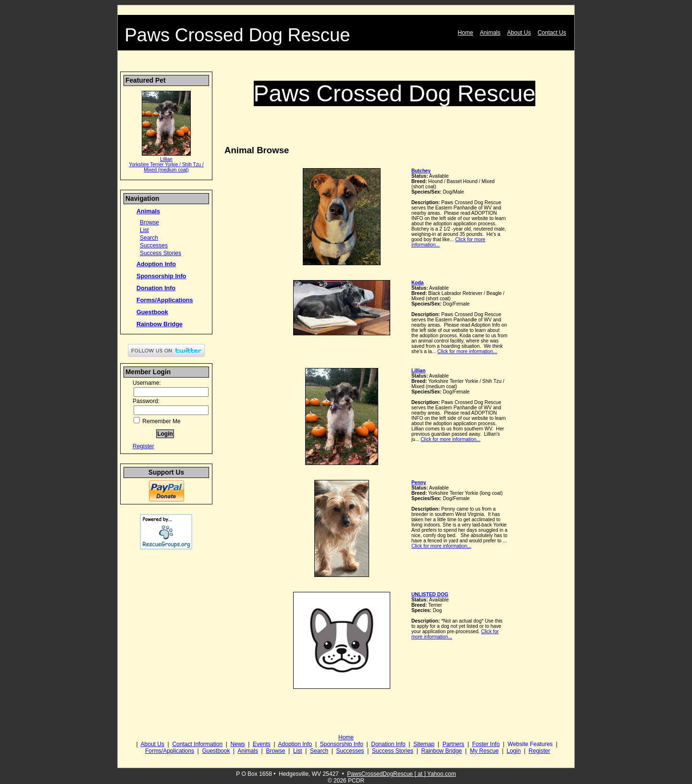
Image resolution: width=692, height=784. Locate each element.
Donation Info (156, 288)
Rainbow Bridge (160, 324)
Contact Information (197, 744)
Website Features (530, 744)
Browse (149, 222)
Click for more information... (467, 351)
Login (513, 751)
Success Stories (161, 253)
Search (149, 238)
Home (466, 33)
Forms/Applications (165, 300)
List (144, 230)
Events (262, 744)
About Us (519, 33)
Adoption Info (156, 264)
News (238, 744)
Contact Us (552, 33)
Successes (154, 245)
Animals (490, 33)
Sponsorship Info (161, 276)
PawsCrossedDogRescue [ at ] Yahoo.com (401, 774)
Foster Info (486, 744)
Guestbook (152, 312)
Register (143, 446)
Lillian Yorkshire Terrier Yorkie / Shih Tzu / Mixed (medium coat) (166, 165)
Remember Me (157, 421)
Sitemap (424, 744)
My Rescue (484, 751)
